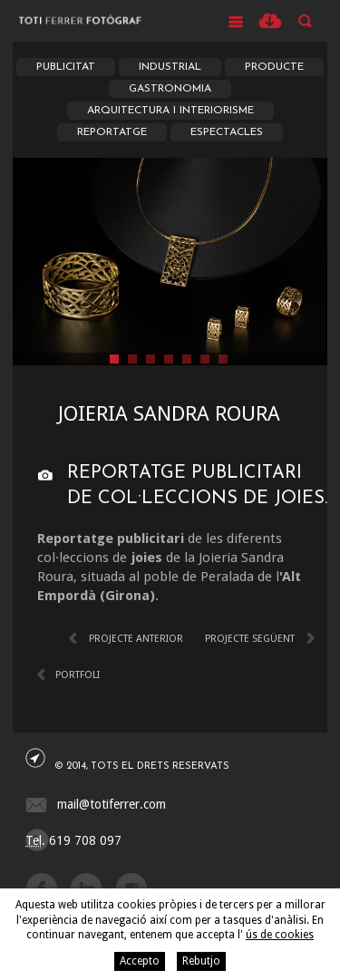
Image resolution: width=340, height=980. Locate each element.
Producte (274, 67)
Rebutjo (201, 961)
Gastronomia (170, 89)
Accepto (140, 961)
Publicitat (66, 67)
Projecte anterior (136, 639)
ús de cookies (280, 935)
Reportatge (112, 132)
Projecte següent (250, 639)
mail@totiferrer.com (112, 804)
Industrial (170, 67)
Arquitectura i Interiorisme (170, 111)
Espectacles (227, 132)
